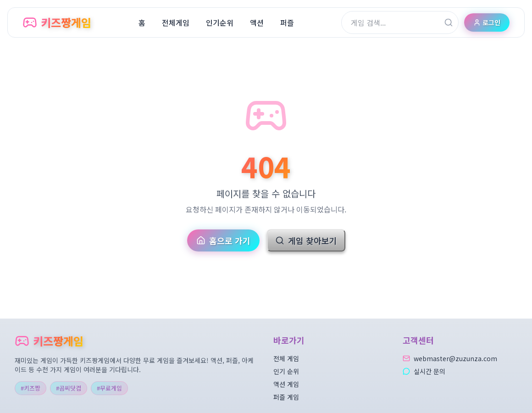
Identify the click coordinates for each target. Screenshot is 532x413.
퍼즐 (287, 22)
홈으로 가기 (223, 240)
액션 (257, 22)
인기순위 (220, 22)
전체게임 (176, 22)
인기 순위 (286, 371)
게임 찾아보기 (306, 240)
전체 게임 (286, 358)
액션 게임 (286, 384)
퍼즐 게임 (286, 397)
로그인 (487, 22)
